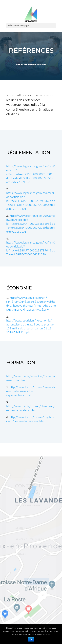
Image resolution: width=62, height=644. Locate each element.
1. (8, 298)
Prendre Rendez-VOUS (31, 64)
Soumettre (37, 585)
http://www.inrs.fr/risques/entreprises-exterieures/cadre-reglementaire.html (31, 392)
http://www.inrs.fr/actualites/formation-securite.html (31, 377)
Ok (31, 639)
